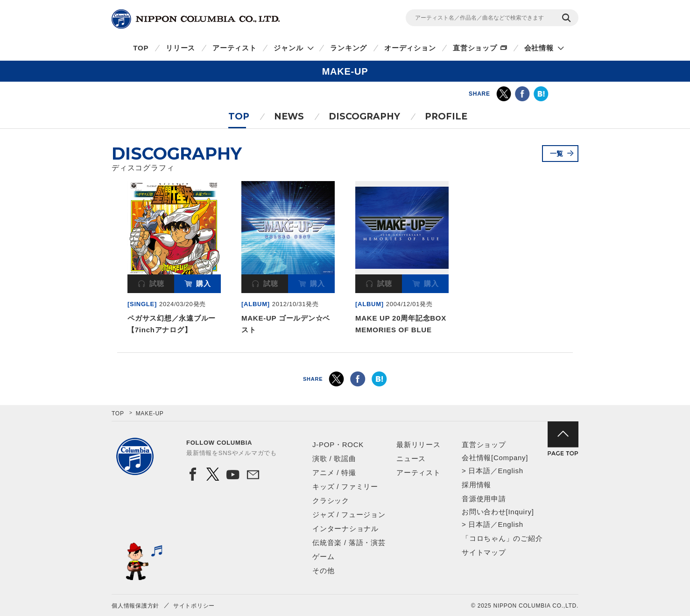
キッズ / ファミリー (345, 486)
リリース (180, 48)
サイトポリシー (194, 606)
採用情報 (476, 485)
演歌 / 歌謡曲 (334, 458)
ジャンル (288, 48)
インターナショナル (345, 528)
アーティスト (235, 48)
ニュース (411, 458)
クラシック (331, 500)
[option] (174, 260)
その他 (323, 570)
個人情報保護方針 (135, 606)
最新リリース (419, 444)
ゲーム (323, 556)
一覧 (557, 154)
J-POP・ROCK (338, 444)
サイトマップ (484, 552)
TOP (141, 48)
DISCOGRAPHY (364, 116)
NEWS (289, 116)
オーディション (410, 48)
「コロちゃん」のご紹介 (502, 538)
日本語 (479, 471)
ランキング (349, 48)
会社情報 (539, 48)
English (510, 471)
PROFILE (446, 116)
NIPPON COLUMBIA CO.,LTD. (196, 19)
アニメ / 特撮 (334, 472)
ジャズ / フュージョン (349, 514)
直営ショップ (475, 48)
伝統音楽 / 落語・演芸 (349, 542)
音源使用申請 (484, 499)
